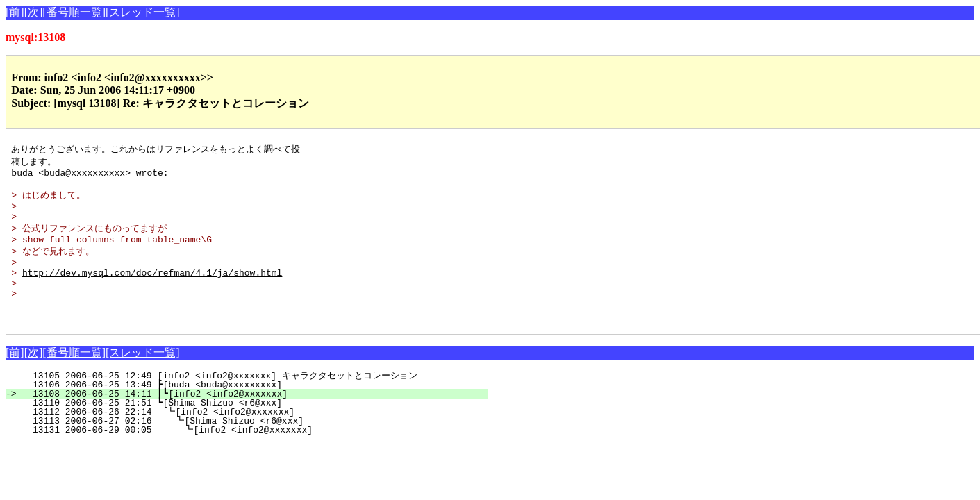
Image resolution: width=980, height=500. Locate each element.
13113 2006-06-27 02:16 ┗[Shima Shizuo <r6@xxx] (255, 447)
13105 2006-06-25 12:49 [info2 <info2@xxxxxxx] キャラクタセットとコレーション (246, 402)
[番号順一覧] (74, 12)
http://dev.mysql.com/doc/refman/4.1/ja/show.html (152, 290)
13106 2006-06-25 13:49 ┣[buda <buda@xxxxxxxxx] (257, 411)
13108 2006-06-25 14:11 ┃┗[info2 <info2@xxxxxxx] (255, 420)
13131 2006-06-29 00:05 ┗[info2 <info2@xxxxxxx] (255, 456)
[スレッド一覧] (143, 12)
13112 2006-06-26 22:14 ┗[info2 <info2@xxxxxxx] (256, 438)
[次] (34, 12)
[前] (15, 12)
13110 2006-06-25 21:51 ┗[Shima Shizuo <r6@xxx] (257, 429)
